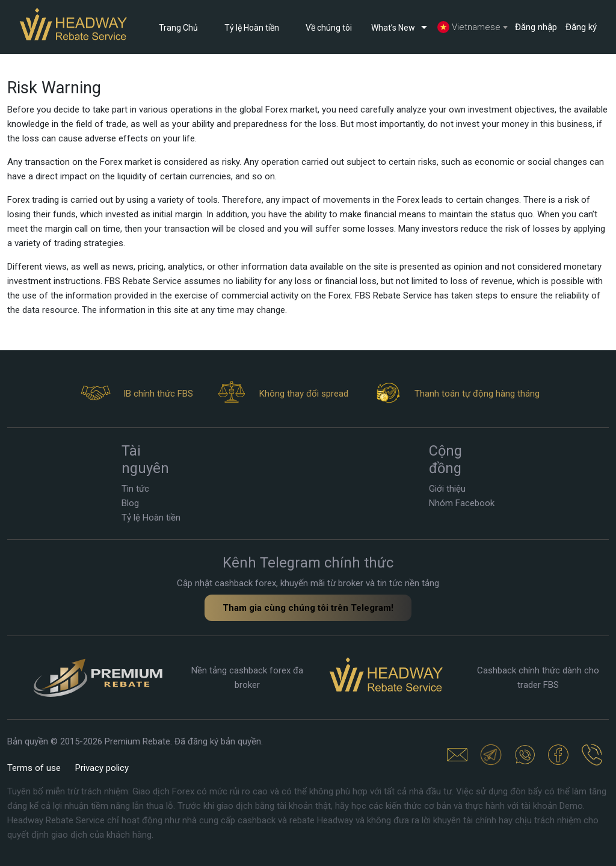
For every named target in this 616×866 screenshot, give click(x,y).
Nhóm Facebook (462, 503)
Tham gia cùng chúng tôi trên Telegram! (308, 608)
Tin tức (135, 489)
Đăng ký (581, 27)
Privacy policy (102, 768)
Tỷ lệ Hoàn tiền (252, 28)
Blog (130, 503)
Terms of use (34, 768)
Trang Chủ (178, 28)
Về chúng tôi (329, 28)
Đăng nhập (536, 27)
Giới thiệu (447, 489)
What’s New (401, 27)
